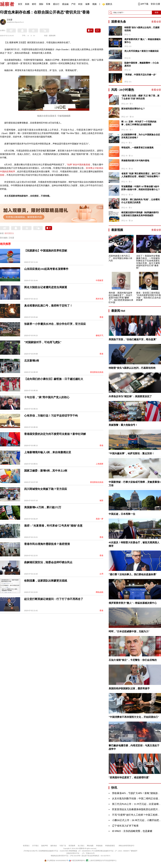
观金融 (65, 4)
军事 (48, 4)
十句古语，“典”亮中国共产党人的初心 (47, 397)
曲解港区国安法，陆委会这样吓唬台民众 (48, 562)
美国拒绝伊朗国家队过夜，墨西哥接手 (129, 689)
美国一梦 (100, 519)
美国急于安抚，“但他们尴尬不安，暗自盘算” (133, 339)
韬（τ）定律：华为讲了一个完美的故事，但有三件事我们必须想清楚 (139, 123)
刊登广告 (63, 846)
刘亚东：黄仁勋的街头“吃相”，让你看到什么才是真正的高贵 (140, 201)
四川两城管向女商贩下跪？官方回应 (46, 489)
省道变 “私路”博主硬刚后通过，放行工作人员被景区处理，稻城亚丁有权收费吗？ (141, 175)
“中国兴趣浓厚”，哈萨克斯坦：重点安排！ (131, 453)
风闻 (27, 4)
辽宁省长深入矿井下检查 (125, 826)
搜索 (157, 13)
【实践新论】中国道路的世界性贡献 (46, 251)
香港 (101, 317)
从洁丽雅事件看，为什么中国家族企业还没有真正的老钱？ (141, 136)
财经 (34, 4)
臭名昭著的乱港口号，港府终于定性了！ (48, 306)
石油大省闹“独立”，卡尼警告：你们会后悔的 (133, 660)
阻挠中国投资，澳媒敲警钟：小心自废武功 (142, 64)
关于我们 (35, 846)
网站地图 (90, 846)
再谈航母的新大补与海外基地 (135, 161)
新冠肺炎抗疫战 (97, 372)
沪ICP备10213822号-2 (31, 851)
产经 (73, 4)
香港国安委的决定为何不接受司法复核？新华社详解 (55, 434)
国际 (41, 4)
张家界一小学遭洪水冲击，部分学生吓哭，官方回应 (55, 324)
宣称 (2, 175)
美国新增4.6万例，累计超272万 (43, 507)
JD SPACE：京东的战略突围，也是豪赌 (132, 831)
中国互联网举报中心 (77, 861)
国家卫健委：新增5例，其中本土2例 (46, 471)
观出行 (56, 4)
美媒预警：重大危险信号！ (123, 425)
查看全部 (156, 22)
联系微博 (72, 846)
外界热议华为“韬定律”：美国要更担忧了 (130, 396)
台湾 (101, 574)
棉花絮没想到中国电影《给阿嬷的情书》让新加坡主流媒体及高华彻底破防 (141, 214)
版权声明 (45, 846)
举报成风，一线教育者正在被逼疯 (137, 148)
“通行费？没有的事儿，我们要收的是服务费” (133, 574)
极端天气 (100, 335)
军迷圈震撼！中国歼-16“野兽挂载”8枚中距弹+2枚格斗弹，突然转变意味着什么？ (141, 188)
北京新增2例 (32, 361)
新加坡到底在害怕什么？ (133, 109)
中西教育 (100, 280)
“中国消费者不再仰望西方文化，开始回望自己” (134, 717)
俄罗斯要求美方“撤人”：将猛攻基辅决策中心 (142, 41)
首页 (20, 4)
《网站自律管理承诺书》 (126, 846)
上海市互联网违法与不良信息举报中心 (101, 861)
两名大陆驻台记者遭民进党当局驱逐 (46, 287)
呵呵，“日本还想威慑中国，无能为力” (129, 631)
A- (28, 36)
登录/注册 (155, 4)
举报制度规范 (110, 846)
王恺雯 (10, 20)
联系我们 (26, 846)
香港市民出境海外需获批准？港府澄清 (47, 544)
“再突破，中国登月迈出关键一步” (140, 75)
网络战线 (100, 592)
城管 (101, 501)
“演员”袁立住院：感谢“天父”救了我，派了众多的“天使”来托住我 (140, 97)
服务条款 (54, 846)
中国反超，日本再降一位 (122, 514)
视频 (94, 4)
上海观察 (100, 464)
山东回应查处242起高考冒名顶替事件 (46, 269)
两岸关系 (100, 299)
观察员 (108, 4)
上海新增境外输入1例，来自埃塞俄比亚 (48, 452)
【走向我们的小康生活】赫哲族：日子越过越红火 (54, 379)
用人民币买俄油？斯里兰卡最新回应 (142, 51)
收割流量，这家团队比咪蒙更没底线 (46, 581)
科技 (80, 4)
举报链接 (99, 846)
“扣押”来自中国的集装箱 (78, 165)
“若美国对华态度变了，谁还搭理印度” (129, 778)
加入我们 (81, 846)
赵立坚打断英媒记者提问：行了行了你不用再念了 (54, 599)
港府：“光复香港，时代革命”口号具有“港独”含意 (53, 526)
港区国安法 (9, 233)
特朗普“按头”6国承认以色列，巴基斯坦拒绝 (142, 29)
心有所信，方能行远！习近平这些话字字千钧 (51, 416)
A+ (34, 36)
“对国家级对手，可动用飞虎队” (43, 342)
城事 (87, 4)
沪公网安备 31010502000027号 (56, 861)
